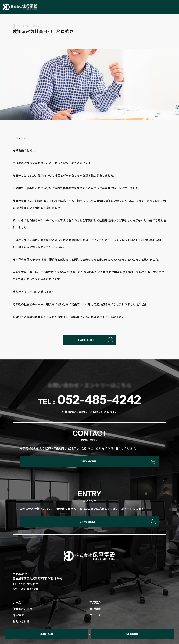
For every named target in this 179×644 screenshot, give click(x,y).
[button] (46, 634)
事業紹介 (95, 602)
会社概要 (95, 609)
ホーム (17, 602)
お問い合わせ (21, 621)
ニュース (95, 615)
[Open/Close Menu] (173, 7)
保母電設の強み (22, 609)
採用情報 (18, 615)
